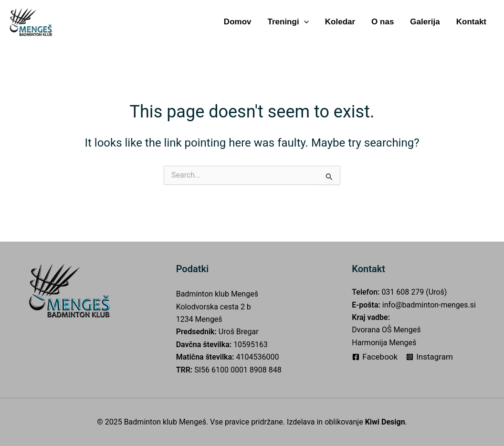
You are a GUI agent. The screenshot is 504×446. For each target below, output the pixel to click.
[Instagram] (430, 357)
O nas (383, 22)
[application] (304, 22)
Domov (238, 22)
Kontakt (471, 22)
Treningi (288, 22)
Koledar (340, 22)
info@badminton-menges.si (429, 305)
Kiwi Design (385, 422)
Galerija (425, 22)
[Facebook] (375, 357)
